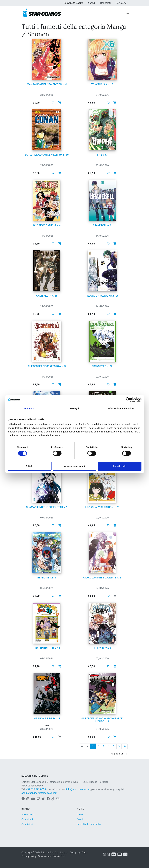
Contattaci (27, 819)
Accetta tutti (120, 466)
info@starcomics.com (78, 789)
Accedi (92, 3)
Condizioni (27, 824)
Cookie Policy (60, 856)
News (80, 814)
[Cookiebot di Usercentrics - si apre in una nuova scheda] (128, 400)
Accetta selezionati (74, 466)
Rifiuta (30, 466)
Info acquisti (28, 814)
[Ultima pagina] (125, 746)
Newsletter (122, 3)
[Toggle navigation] (128, 13)
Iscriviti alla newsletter (89, 824)
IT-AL (84, 853)
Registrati (105, 3)
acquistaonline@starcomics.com (40, 793)
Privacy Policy (29, 856)
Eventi (80, 819)
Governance (44, 856)
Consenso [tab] (28, 408)
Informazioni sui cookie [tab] (121, 408)
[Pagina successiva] (119, 746)
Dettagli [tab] (75, 408)
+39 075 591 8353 (36, 789)
